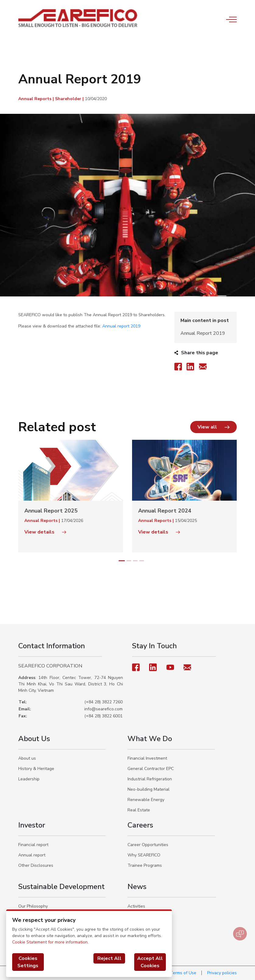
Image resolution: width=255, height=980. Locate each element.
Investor (32, 825)
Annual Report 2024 (165, 511)
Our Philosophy (33, 906)
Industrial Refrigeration (150, 779)
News (137, 887)
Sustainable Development (61, 887)
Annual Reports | (37, 99)
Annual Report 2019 (203, 333)
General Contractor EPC (151, 769)
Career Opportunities (148, 845)
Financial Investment (147, 758)
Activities (136, 906)
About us (27, 758)
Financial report (33, 845)
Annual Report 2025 (51, 511)
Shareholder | (70, 99)
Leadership (29, 779)
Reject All (109, 958)
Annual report (32, 855)
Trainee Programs (145, 865)
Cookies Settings (28, 962)
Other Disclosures (36, 865)
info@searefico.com (103, 709)
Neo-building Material (148, 789)
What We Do (150, 739)
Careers (140, 825)
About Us (34, 739)
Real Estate (139, 810)
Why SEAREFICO (144, 855)
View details (45, 532)
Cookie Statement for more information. (50, 942)
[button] (213, 427)
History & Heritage (36, 769)
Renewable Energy (146, 800)
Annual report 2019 (121, 326)
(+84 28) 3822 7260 (103, 702)
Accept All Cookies (150, 962)
